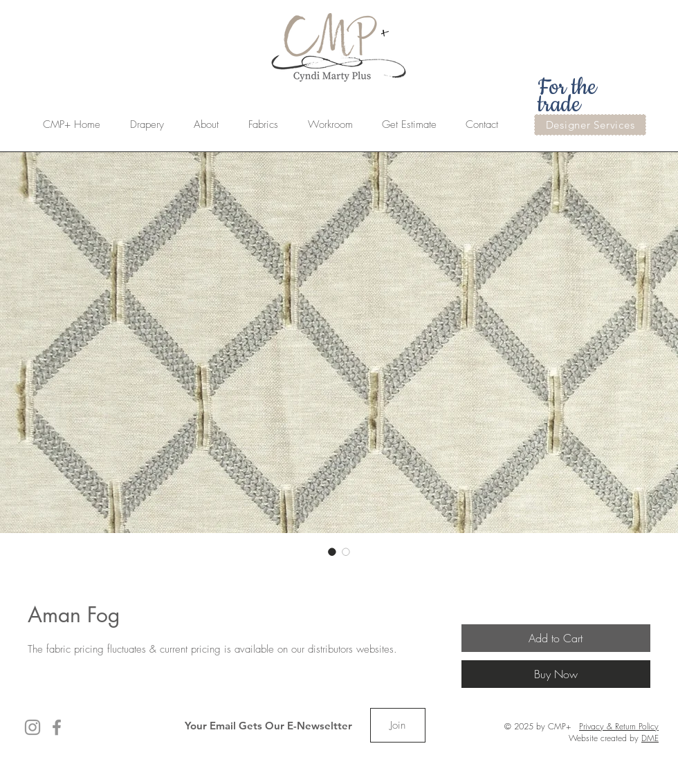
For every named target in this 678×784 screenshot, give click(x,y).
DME (650, 738)
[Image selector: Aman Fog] (332, 552)
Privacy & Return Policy (619, 726)
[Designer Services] (590, 125)
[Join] (398, 725)
